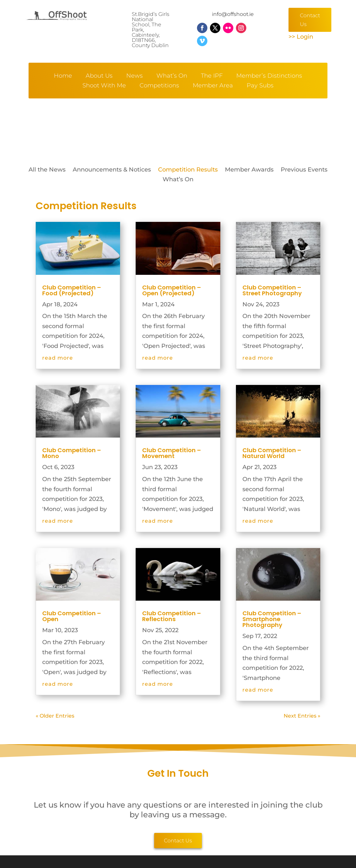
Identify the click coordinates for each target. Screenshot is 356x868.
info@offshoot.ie (233, 14)
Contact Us (310, 20)
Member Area (213, 86)
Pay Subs (260, 86)
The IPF (212, 76)
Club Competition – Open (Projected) (172, 290)
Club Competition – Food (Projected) (72, 290)
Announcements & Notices (112, 170)
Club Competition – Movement (172, 453)
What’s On (172, 76)
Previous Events (304, 170)
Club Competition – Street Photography (272, 290)
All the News (47, 170)
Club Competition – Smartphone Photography (272, 619)
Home (63, 76)
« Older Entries (55, 716)
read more (58, 358)
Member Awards (249, 170)
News (135, 76)
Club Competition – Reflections (172, 616)
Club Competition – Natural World (272, 453)
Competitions (159, 86)
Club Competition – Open (72, 616)
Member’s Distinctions (269, 76)
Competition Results (188, 170)
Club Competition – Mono (72, 453)
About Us (99, 76)
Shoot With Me (104, 86)
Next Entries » (302, 716)
